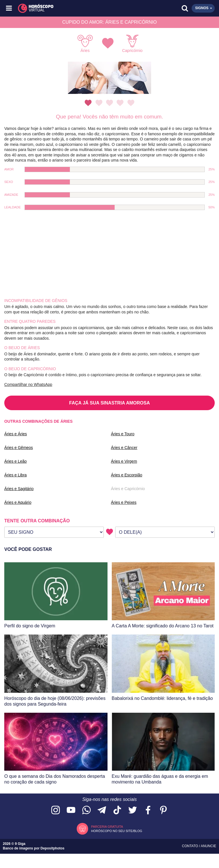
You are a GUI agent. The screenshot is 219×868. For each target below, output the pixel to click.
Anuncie (208, 846)
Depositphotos (52, 848)
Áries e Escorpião (127, 475)
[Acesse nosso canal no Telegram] (102, 810)
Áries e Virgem (124, 461)
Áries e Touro (123, 434)
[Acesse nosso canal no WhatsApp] (86, 810)
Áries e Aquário (18, 502)
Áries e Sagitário (19, 489)
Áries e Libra (16, 475)
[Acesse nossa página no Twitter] (133, 810)
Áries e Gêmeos (19, 448)
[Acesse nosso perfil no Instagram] (56, 810)
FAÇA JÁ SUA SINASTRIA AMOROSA (110, 403)
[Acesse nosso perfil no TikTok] (117, 810)
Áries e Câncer (124, 448)
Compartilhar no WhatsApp (28, 384)
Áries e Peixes (124, 502)
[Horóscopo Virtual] (60, 8)
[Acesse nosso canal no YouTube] (71, 810)
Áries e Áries (16, 434)
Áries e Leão (16, 461)
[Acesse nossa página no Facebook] (148, 810)
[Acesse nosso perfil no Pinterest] (163, 810)
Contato (190, 846)
